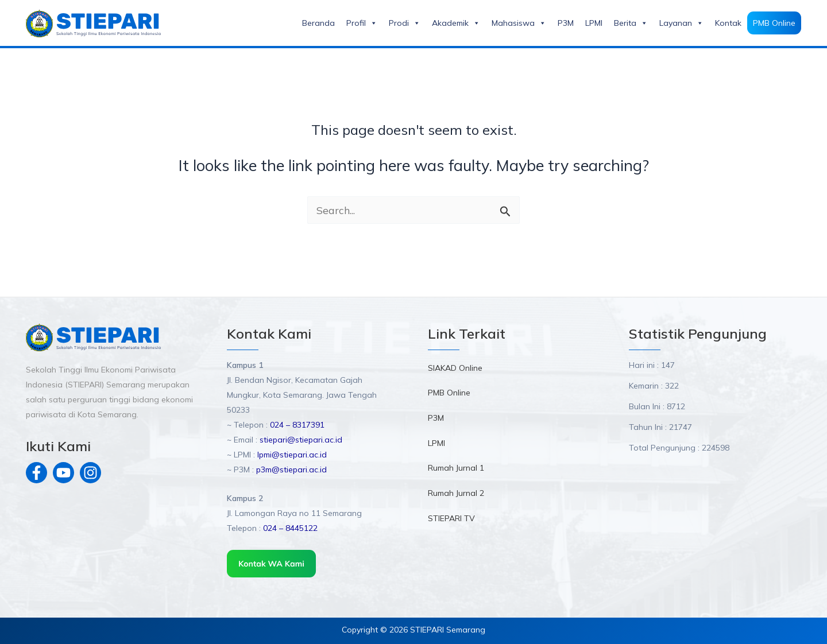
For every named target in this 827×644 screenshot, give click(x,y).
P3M (566, 23)
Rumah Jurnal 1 (456, 470)
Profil (362, 23)
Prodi (405, 23)
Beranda (318, 23)
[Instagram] (90, 473)
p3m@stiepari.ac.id (291, 470)
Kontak (728, 23)
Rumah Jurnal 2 (456, 495)
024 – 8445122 (290, 528)
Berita (631, 23)
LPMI (594, 23)
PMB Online (774, 23)
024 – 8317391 (297, 425)
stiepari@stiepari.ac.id (301, 440)
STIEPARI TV (451, 521)
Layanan (681, 23)
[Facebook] (36, 473)
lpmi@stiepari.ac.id (291, 455)
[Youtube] (63, 473)
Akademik (456, 23)
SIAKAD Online (455, 368)
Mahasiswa (519, 23)
